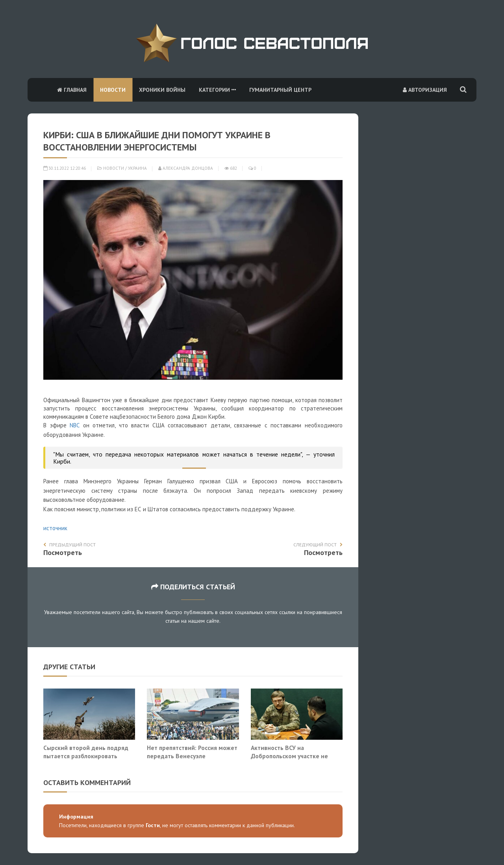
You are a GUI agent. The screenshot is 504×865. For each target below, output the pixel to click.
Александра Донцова (186, 168)
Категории (217, 90)
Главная (72, 90)
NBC (75, 425)
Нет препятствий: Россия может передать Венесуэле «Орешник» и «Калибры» (192, 756)
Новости (113, 90)
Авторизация (425, 90)
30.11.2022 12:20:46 (65, 168)
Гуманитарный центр (280, 90)
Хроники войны (162, 90)
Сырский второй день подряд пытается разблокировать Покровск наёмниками (86, 756)
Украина (137, 168)
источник (55, 528)
